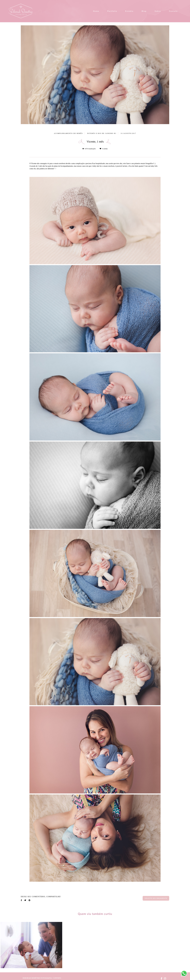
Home (96, 11)
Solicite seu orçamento (156, 898)
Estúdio (129, 11)
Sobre (158, 11)
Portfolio (112, 11)
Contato (173, 11)
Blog (144, 11)
